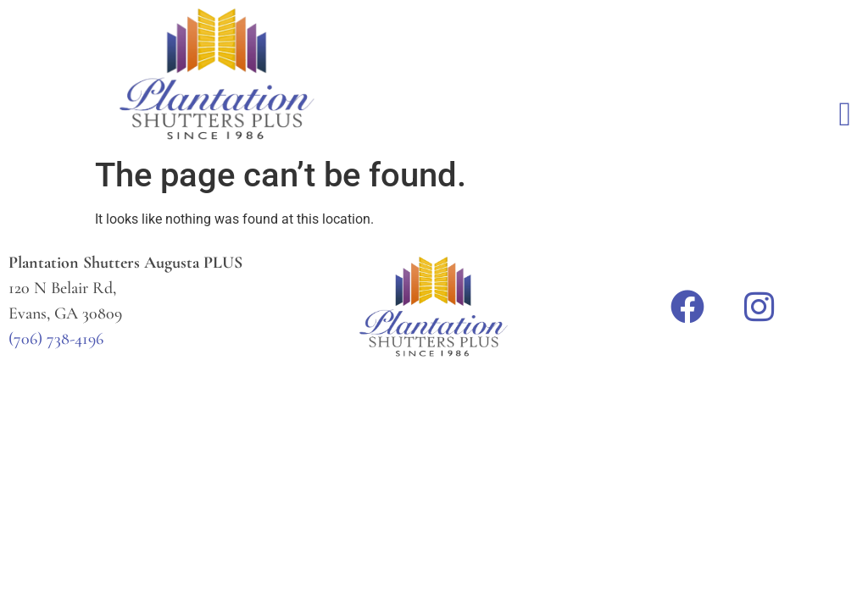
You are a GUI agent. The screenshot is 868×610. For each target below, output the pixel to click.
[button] (845, 114)
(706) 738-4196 (56, 339)
